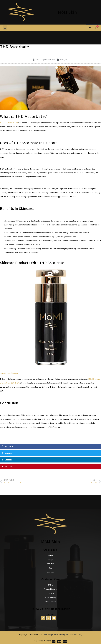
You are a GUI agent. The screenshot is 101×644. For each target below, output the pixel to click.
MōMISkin (67, 12)
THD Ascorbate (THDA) (9, 123)
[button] (5, 28)
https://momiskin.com (9, 373)
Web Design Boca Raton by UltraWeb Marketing (63, 635)
